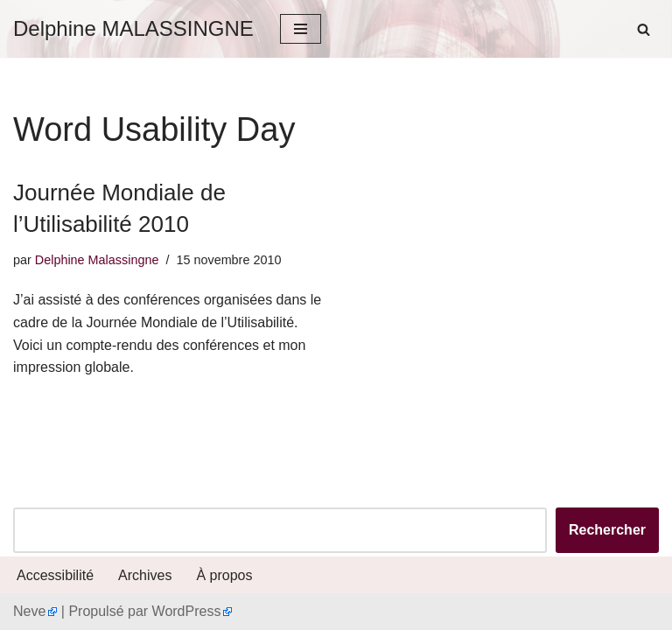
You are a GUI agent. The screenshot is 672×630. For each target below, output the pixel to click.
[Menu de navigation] (301, 29)
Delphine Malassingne (97, 260)
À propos (224, 575)
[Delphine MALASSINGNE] (133, 29)
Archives (145, 575)
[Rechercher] (644, 29)
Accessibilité (55, 575)
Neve (29, 611)
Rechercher (607, 530)
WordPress (187, 611)
